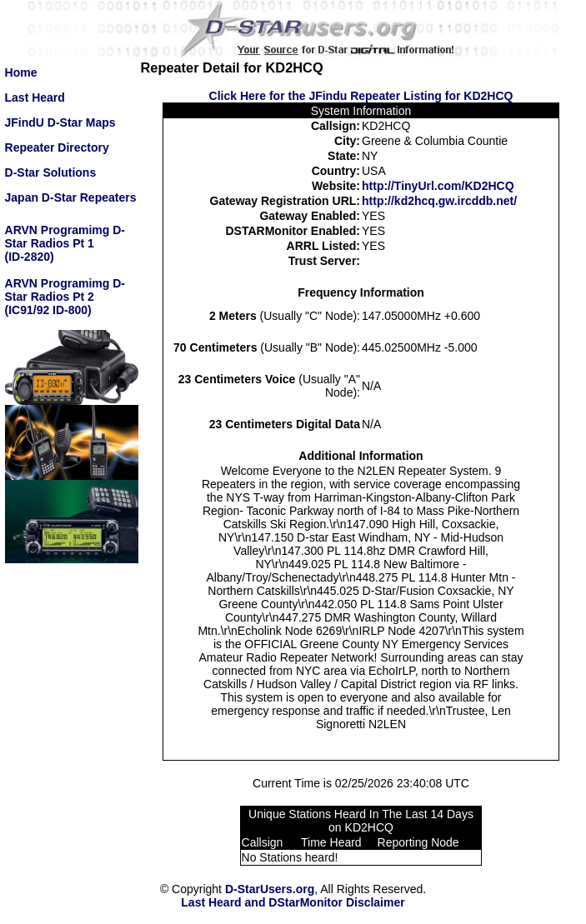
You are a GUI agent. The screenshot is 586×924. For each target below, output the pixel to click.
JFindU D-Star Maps (60, 122)
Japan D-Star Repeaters (71, 197)
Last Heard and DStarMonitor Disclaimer (293, 902)
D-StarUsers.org (270, 889)
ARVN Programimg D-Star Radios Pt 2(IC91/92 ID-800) (65, 297)
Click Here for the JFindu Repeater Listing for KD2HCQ (361, 96)
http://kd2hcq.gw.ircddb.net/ (439, 201)
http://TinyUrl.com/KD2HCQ (438, 186)
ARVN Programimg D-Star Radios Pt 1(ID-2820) (65, 243)
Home (21, 72)
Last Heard (35, 97)
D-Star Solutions (51, 172)
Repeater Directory (57, 147)
